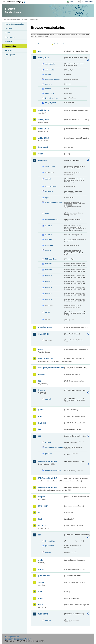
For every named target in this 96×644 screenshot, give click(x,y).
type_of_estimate (52, 98)
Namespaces (10, 55)
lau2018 (42, 526)
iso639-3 (48, 235)
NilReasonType (51, 259)
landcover (43, 506)
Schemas (8, 42)
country (48, 620)
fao (40, 381)
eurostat (42, 374)
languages (49, 245)
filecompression (51, 220)
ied (40, 436)
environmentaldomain (53, 202)
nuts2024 (49, 300)
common (42, 160)
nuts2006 (49, 270)
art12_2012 (43, 58)
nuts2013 (49, 282)
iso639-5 (48, 239)
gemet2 (42, 410)
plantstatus (49, 546)
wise (40, 605)
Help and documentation (14, 24)
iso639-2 (48, 226)
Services (8, 50)
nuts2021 (49, 294)
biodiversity (44, 147)
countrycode (50, 64)
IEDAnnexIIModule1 (48, 461)
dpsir (47, 198)
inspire (41, 497)
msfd (41, 560)
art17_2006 (43, 120)
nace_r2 (48, 250)
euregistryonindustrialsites (51, 368)
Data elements (10, 37)
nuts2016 (49, 288)
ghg (40, 416)
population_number (53, 79)
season (48, 89)
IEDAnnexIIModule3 (48, 478)
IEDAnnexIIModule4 (48, 487)
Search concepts (59, 44)
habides (42, 423)
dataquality (43, 334)
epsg (47, 213)
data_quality (50, 70)
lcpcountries (50, 541)
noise (41, 569)
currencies (49, 191)
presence (49, 84)
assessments (50, 166)
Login (71, 2)
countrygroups (51, 186)
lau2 (40, 519)
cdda (41, 154)
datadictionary (45, 327)
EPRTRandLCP (45, 359)
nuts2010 (49, 276)
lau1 (40, 512)
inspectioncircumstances (54, 447)
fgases (41, 390)
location (48, 74)
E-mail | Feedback (12, 637)
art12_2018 (43, 110)
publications (44, 576)
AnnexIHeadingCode (53, 470)
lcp (40, 535)
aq (39, 51)
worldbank (43, 614)
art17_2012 (43, 129)
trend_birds (49, 93)
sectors (48, 552)
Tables (7, 33)
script (47, 312)
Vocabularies (10, 46)
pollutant (48, 454)
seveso (42, 582)
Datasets (8, 28)
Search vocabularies (41, 44)
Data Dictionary (23, 19)
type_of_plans (50, 103)
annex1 (48, 442)
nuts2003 (49, 264)
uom (40, 598)
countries (49, 179)
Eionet (15, 19)
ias (40, 429)
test (40, 592)
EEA (15, 2)
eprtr (40, 349)
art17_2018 (43, 138)
